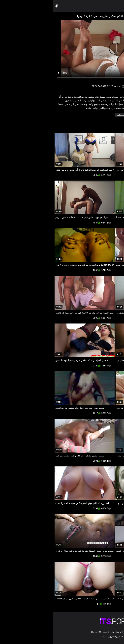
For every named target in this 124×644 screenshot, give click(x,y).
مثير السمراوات (70, 115)
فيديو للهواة (84, 115)
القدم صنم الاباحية (99, 115)
